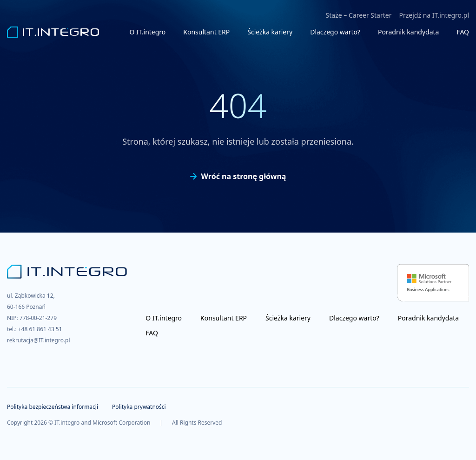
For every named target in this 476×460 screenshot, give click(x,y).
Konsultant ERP (206, 32)
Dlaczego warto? (335, 32)
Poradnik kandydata (408, 32)
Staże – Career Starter (359, 15)
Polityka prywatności (139, 407)
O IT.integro (148, 32)
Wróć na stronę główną (238, 176)
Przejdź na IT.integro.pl (434, 15)
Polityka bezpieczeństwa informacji (53, 407)
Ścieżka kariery (270, 32)
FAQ (463, 32)
